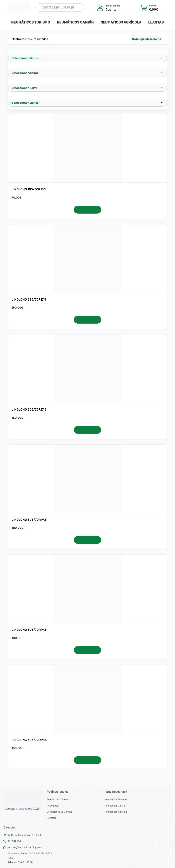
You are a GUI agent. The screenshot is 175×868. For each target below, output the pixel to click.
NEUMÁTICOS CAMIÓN (75, 22)
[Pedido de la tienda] (146, 39)
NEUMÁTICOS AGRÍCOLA (121, 22)
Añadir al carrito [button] (87, 210)
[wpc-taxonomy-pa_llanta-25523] (87, 103)
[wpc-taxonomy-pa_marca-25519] (87, 58)
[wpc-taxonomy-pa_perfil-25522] (87, 88)
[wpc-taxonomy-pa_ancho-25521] (87, 73)
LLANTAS (156, 22)
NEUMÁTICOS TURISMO (31, 22)
